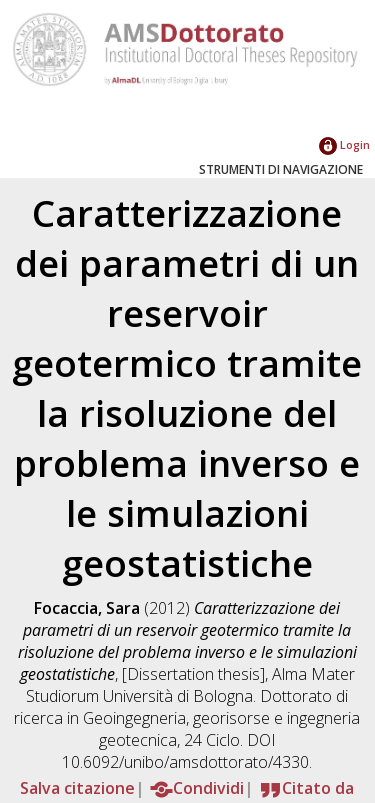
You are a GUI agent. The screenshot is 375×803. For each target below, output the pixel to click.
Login (344, 144)
